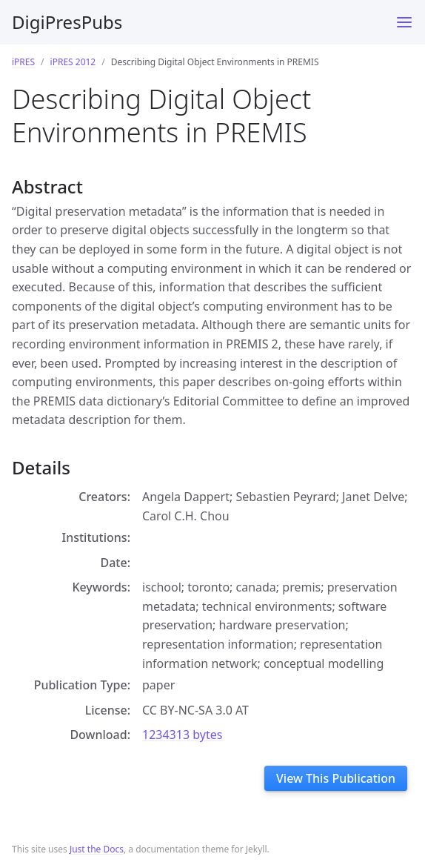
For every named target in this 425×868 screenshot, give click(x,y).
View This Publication (336, 778)
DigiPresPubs (67, 22)
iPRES (23, 62)
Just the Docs (97, 849)
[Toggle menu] (404, 22)
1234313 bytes (182, 735)
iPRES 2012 (73, 62)
